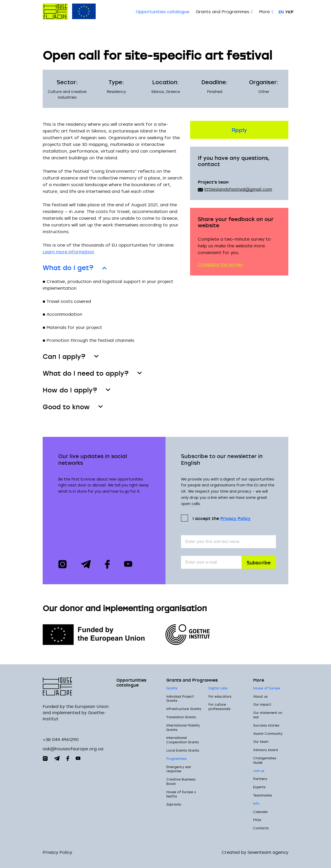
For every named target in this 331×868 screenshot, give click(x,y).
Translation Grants (181, 717)
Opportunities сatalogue (163, 12)
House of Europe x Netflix (181, 794)
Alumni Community (268, 733)
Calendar (261, 812)
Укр (289, 12)
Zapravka (174, 804)
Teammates (263, 795)
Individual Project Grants (180, 699)
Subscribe (259, 562)
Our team (261, 742)
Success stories (266, 725)
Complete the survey (220, 264)
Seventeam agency (268, 852)
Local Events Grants (183, 750)
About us (260, 696)
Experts (259, 787)
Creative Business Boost (181, 781)
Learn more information (68, 252)
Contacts (261, 828)
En (281, 12)
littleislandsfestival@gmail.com (238, 189)
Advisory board (265, 750)
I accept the (222, 518)
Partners (260, 779)
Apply (239, 129)
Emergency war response (179, 769)
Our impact (262, 705)
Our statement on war (268, 715)
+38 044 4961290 (61, 739)
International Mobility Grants (183, 727)
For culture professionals (219, 707)
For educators (220, 696)
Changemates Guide (265, 760)
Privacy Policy (235, 518)
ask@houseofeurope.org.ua (73, 749)
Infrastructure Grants (184, 709)
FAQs (257, 820)
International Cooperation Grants (183, 740)
